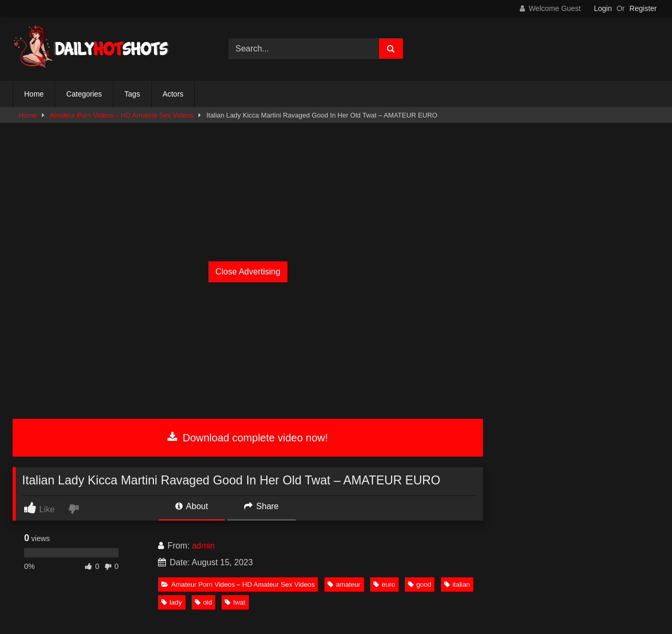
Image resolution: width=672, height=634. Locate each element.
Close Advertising (248, 272)
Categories (84, 94)
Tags (132, 94)
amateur (344, 584)
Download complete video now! (248, 438)
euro (384, 584)
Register (643, 8)
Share (261, 506)
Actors (173, 94)
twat (235, 602)
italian (457, 584)
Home (34, 94)
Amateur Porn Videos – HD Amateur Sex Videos (122, 115)
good (419, 584)
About (192, 506)
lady (171, 602)
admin (203, 546)
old (203, 602)
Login (603, 8)
